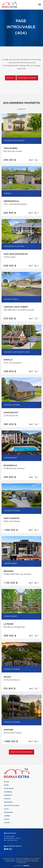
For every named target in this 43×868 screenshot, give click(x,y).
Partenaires (8, 802)
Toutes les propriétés (21, 752)
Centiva (26, 866)
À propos (7, 799)
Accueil (10, 78)
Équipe (6, 785)
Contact (7, 823)
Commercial (8, 792)
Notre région (9, 789)
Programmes (8, 812)
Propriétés (8, 795)
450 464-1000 (12, 840)
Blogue (7, 819)
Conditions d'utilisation (23, 861)
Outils (6, 809)
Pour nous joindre (27, 78)
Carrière (7, 816)
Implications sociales (12, 806)
